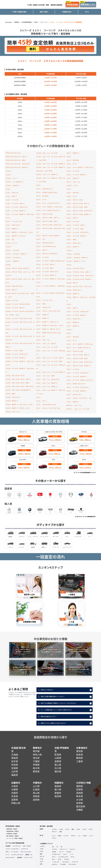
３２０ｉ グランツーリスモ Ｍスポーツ (48, 236)
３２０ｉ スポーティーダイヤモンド (47, 254)
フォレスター (66, 862)
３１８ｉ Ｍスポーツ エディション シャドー (19, 232)
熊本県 (80, 796)
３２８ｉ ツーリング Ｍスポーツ (77, 236)
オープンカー (15, 852)
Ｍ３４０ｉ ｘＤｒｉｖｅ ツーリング (78, 409)
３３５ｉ (69, 333)
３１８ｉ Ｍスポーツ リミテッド (16, 236)
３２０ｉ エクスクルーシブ (44, 189)
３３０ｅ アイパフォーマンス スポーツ (78, 272)
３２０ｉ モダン (41, 304)
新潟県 (58, 754)
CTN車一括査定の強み (19, 12)
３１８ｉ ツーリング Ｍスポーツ (16, 211)
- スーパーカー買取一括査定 (14, 838)
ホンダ (67, 829)
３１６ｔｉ (9, 171)
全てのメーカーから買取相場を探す (86, 517)
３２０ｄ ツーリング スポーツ (15, 308)
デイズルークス (56, 854)
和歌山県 (16, 803)
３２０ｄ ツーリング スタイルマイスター (18, 304)
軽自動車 (8, 846)
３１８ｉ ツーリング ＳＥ (14, 221)
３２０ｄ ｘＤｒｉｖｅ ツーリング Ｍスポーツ (50, 164)
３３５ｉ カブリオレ (73, 337)
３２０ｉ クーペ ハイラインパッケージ (48, 203)
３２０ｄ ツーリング (12, 300)
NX (61, 847)
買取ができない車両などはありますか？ (52, 723)
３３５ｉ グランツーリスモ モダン (77, 358)
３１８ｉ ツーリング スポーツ (15, 203)
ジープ (91, 836)
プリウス (54, 849)
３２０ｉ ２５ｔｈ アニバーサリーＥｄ (48, 311)
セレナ (65, 854)
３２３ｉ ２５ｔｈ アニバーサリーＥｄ (48, 408)
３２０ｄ (8, 265)
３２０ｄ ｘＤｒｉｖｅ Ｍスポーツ (47, 174)
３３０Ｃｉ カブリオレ (73, 254)
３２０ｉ (39, 185)
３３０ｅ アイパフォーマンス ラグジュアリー (80, 276)
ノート (72, 854)
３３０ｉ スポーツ (72, 308)
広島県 (36, 789)
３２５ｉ (69, 157)
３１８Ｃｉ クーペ (11, 178)
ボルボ (85, 836)
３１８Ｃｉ (9, 175)
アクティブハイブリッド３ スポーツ (16, 157)
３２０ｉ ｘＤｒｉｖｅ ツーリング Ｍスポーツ (50, 372)
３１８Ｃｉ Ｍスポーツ (12, 185)
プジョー (54, 838)
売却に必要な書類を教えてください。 (52, 696)
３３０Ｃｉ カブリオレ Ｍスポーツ (77, 258)
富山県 (58, 765)
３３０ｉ (69, 304)
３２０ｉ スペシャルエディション (46, 246)
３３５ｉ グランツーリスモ (75, 351)
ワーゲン (66, 836)
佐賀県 (80, 789)
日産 (73, 829)
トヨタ (61, 829)
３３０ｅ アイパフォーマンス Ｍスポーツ (79, 279)
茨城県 (36, 765)
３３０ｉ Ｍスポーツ (73, 322)
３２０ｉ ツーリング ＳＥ (44, 300)
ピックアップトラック (17, 855)
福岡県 (80, 786)
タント (54, 857)
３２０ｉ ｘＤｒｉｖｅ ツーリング (47, 347)
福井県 (58, 771)
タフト (73, 857)
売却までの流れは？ (46, 690)
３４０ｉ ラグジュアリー (74, 395)
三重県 (80, 761)
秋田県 (15, 765)
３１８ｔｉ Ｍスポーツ (12, 261)
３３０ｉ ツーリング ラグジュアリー (78, 312)
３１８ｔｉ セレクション (13, 257)
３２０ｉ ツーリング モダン (45, 268)
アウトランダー (72, 864)
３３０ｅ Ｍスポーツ (73, 294)
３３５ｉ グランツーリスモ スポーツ (78, 355)
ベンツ (54, 836)
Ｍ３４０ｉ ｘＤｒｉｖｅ (74, 405)
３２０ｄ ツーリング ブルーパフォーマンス (19, 318)
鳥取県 (36, 796)
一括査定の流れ (66, 12)
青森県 (15, 758)
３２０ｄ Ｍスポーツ (12, 401)
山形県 (15, 771)
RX (53, 847)
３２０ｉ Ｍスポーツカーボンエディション (49, 333)
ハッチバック (24, 849)
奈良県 (15, 796)
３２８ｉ (69, 189)
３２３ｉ (39, 397)
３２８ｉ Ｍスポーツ (73, 247)
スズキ (78, 829)
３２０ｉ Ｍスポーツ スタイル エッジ (48, 329)
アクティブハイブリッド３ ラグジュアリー (18, 164)
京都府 (15, 793)
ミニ (79, 836)
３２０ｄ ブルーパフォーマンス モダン (17, 383)
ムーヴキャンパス (63, 857)
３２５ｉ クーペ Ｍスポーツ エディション (80, 167)
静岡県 (80, 758)
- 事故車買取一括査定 (12, 831)
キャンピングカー (10, 857)
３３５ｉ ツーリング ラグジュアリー (78, 373)
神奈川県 (37, 754)
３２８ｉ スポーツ (72, 218)
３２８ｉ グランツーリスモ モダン (77, 207)
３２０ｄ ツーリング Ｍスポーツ (16, 358)
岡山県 (36, 793)
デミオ (59, 859)
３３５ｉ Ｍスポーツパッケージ (76, 384)
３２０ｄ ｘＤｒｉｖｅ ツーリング (47, 153)
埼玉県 (36, 758)
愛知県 (80, 751)
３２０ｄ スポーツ (11, 290)
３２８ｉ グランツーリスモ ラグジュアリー (80, 211)
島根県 (36, 800)
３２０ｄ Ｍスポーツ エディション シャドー (19, 404)
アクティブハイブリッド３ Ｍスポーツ (17, 167)
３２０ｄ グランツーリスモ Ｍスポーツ (17, 268)
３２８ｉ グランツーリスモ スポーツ (78, 203)
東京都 (36, 751)
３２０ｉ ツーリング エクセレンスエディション (50, 261)
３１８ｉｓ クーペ (11, 243)
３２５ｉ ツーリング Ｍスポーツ (77, 175)
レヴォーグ (75, 862)
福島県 (15, 775)
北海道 (15, 754)
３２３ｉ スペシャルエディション (46, 405)
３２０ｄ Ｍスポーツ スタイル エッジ (17, 408)
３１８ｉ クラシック (12, 193)
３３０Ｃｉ (70, 250)
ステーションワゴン (26, 852)
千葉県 (36, 761)
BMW (60, 836)
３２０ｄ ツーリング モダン (14, 351)
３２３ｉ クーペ (41, 401)
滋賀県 (15, 800)
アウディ (73, 836)
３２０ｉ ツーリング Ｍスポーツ (46, 275)
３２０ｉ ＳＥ (40, 336)
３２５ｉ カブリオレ (73, 160)
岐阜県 (80, 754)
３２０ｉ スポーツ (42, 250)
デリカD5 (63, 864)
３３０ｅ (69, 265)
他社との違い (44, 12)
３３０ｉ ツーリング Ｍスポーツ (77, 315)
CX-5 (53, 859)
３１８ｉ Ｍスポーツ (12, 229)
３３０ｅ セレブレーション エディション (79, 286)
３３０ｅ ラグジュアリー (74, 290)
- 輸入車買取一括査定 (12, 836)
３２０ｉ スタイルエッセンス (45, 243)
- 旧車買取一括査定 (11, 834)
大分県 (80, 800)
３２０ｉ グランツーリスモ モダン (47, 221)
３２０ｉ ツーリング (42, 257)
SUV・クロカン (27, 846)
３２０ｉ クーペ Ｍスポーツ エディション (49, 207)
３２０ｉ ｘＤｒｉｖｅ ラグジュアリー (48, 379)
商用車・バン (29, 855)
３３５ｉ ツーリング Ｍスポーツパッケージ (80, 380)
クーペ (7, 855)
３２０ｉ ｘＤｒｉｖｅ (43, 340)
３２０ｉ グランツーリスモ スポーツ (47, 218)
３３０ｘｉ (70, 330)
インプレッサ (56, 862)
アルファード (63, 849)
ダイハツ (54, 832)
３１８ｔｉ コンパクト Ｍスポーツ (16, 254)
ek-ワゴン (55, 864)
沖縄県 (80, 810)
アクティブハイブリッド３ (13, 153)
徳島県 (58, 786)
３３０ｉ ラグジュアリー (74, 319)
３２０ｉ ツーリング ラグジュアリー (47, 272)
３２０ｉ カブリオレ (42, 196)
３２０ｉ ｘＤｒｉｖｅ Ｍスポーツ (47, 383)
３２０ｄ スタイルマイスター (14, 286)
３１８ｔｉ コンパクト (12, 250)
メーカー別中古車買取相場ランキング (86, 473)
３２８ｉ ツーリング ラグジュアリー (78, 232)
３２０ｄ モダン (11, 394)
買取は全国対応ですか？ (47, 716)
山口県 (36, 786)
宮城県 (15, 768)
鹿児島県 (81, 806)
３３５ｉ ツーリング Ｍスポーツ (77, 376)
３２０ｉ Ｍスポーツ (42, 315)
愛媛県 (58, 793)
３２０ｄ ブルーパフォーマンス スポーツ (18, 379)
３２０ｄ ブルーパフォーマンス (15, 376)
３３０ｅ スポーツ (72, 283)
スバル (84, 829)
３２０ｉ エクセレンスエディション (47, 192)
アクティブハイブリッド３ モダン (16, 160)
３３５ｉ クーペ (71, 340)
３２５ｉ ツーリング (73, 171)
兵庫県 (15, 789)
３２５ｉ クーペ (71, 164)
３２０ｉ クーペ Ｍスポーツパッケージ (48, 210)
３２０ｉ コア (40, 239)
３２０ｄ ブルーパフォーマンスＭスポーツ (18, 390)
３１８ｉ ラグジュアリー (13, 225)
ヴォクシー (73, 849)
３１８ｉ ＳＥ (10, 239)
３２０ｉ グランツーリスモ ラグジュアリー (49, 225)
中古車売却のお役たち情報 (50, 639)
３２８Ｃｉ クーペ (72, 185)
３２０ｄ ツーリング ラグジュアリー (17, 354)
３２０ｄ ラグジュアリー (13, 397)
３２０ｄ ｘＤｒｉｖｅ (12, 412)
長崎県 (80, 793)
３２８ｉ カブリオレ (73, 193)
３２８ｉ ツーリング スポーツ (76, 225)
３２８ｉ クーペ (71, 196)
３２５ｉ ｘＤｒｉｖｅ (73, 182)
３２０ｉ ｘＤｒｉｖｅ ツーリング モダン (49, 361)
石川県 (58, 768)
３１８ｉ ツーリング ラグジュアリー (17, 207)
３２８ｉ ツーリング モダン (75, 229)
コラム (87, 12)
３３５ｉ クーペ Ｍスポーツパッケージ (78, 348)
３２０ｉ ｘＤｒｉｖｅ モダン (45, 376)
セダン (7, 852)
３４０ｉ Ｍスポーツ (73, 402)
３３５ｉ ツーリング (73, 369)
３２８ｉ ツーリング (73, 222)
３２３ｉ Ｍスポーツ (73, 153)
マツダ (90, 829)
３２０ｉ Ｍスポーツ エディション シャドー (50, 325)
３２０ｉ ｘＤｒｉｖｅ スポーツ (46, 343)
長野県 (58, 761)
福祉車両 (20, 857)
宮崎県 (80, 803)
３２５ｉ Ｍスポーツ (73, 178)
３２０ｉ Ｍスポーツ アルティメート (47, 322)
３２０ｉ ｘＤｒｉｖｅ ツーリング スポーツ (50, 358)
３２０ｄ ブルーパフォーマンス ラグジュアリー (20, 386)
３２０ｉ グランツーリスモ (44, 214)
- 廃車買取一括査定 (11, 829)
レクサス (54, 829)
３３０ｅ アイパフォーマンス (75, 268)
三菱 (60, 832)
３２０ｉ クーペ (41, 200)
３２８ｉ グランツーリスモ (75, 200)
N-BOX (54, 852)
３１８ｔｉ (9, 247)
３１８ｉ (8, 189)
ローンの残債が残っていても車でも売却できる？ (55, 710)
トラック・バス (28, 857)
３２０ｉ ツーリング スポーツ (45, 264)
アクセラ (66, 859)
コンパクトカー (17, 846)
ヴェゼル (69, 852)
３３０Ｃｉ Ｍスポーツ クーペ (76, 261)
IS (57, 847)
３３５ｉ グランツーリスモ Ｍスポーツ (78, 366)
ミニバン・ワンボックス (12, 849)
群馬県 (36, 771)
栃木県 (36, 768)
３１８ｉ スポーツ (11, 196)
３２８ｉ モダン (71, 240)
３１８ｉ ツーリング (12, 200)
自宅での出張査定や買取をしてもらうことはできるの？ (57, 703)
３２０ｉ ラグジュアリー (44, 307)
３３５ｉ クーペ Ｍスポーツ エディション (80, 344)
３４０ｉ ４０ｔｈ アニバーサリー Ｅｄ (79, 398)
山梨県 (58, 758)
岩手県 (15, 761)
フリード (61, 852)
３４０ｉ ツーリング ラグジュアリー (78, 387)
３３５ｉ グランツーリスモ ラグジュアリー (80, 362)
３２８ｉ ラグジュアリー (74, 243)
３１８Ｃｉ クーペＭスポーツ (14, 182)
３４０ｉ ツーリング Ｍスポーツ (77, 391)
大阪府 (15, 786)
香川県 (58, 789)
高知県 (58, 796)
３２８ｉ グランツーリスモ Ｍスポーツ (78, 214)
